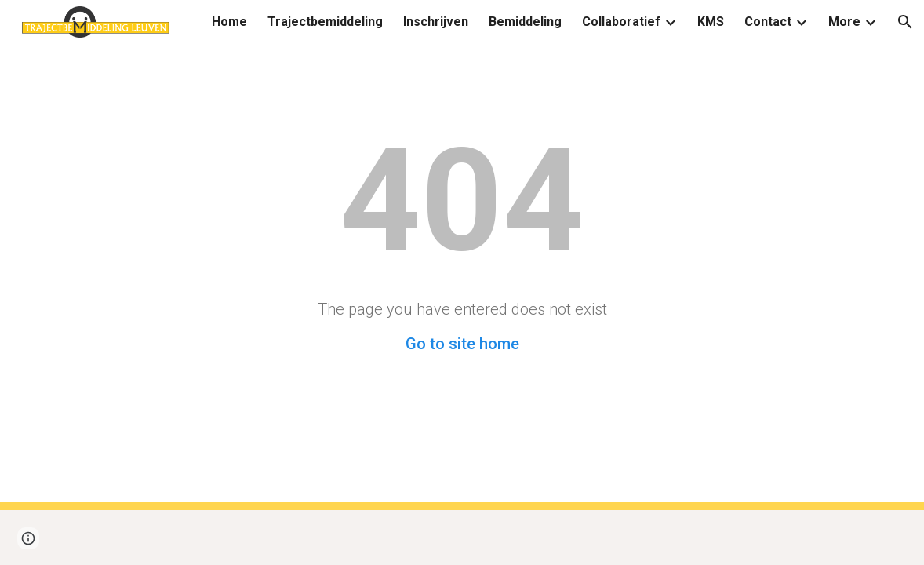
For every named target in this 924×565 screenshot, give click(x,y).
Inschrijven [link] (436, 22)
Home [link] (229, 22)
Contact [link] (768, 22)
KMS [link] (711, 22)
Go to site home (462, 344)
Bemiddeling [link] (525, 22)
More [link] (844, 22)
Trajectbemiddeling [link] (325, 22)
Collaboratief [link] (621, 22)
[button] (905, 22)
